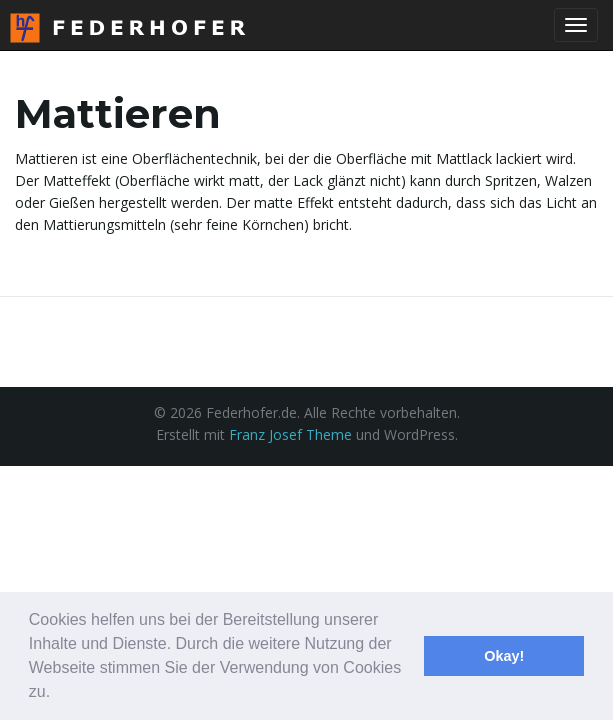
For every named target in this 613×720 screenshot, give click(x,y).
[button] (58, 694)
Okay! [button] (504, 656)
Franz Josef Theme (290, 434)
